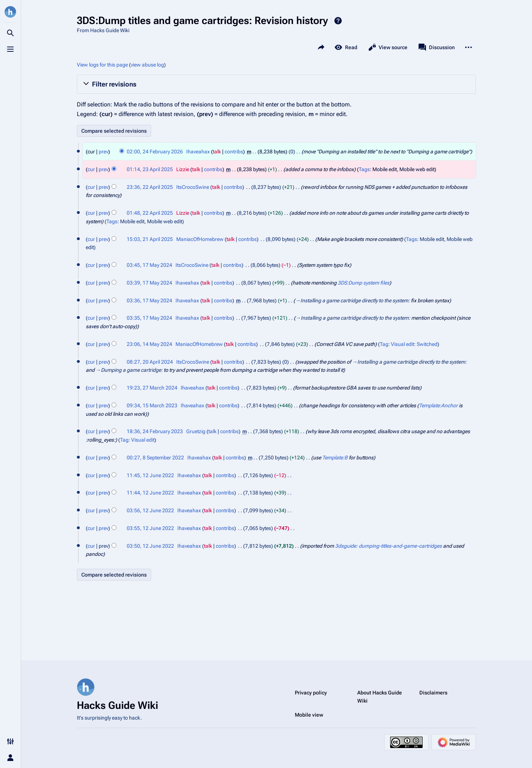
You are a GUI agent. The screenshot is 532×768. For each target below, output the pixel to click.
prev (103, 152)
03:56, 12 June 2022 (150, 510)
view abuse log (147, 65)
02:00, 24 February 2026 (155, 152)
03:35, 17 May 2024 (149, 318)
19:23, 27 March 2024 (152, 388)
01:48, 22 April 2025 (150, 213)
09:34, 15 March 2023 (152, 405)
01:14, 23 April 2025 (150, 169)
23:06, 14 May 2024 (149, 344)
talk (217, 152)
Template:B (335, 458)
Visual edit (143, 440)
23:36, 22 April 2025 (150, 187)
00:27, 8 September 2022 (155, 458)
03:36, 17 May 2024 (149, 300)
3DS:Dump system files (364, 283)
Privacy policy (311, 693)
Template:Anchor (438, 405)
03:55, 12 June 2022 (150, 528)
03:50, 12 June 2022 (150, 546)
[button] (276, 84)
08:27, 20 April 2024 (150, 362)
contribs (234, 152)
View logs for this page (102, 65)
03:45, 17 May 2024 (149, 265)
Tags (364, 169)
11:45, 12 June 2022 (150, 475)
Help (338, 21)
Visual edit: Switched (414, 344)
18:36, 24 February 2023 (155, 431)
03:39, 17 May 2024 (149, 283)
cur (91, 169)
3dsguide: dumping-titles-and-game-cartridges (388, 546)
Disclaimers (433, 693)
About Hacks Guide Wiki (380, 697)
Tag (384, 344)
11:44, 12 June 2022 (150, 493)
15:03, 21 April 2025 (150, 239)
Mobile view (309, 715)
